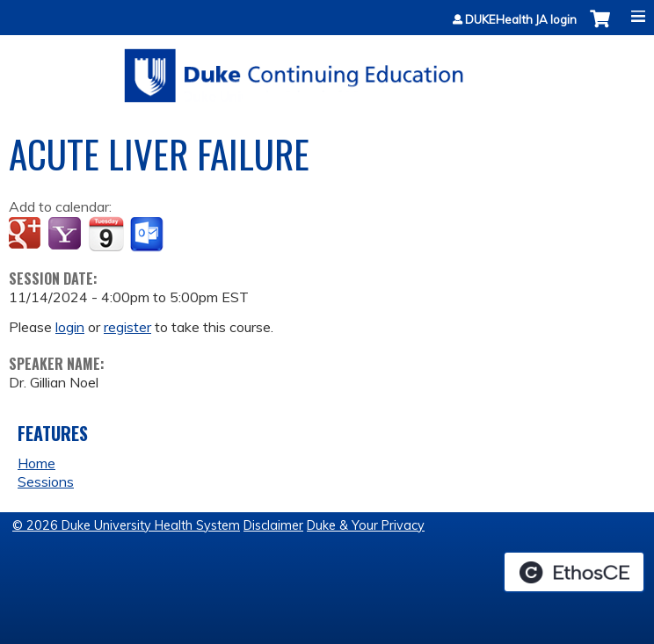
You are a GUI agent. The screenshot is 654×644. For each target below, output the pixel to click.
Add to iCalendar (106, 234)
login (70, 327)
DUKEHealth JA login (521, 20)
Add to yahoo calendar (66, 235)
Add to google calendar (27, 235)
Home (36, 463)
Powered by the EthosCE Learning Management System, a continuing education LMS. (574, 572)
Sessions (46, 481)
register (127, 327)
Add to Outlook (148, 235)
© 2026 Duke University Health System (126, 525)
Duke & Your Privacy (366, 525)
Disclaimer (273, 525)
